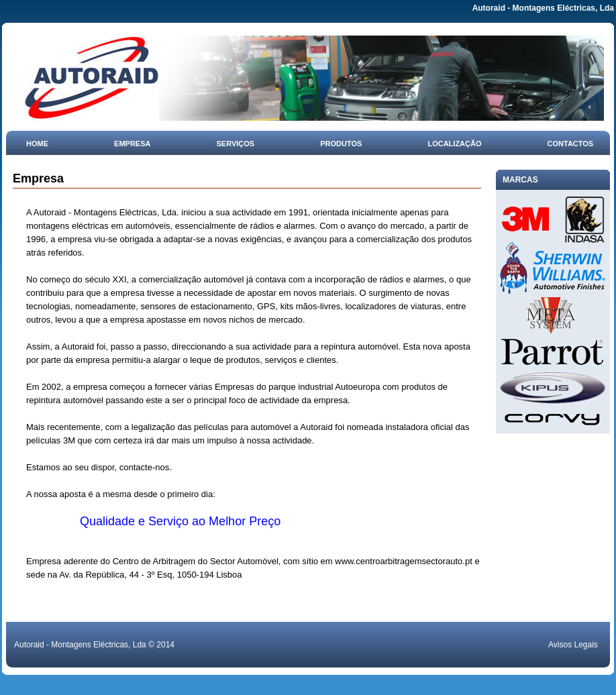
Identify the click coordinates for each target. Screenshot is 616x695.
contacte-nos (144, 467)
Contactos (571, 144)
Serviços (236, 144)
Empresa (132, 144)
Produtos (341, 144)
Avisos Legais (573, 645)
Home (37, 144)
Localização (454, 144)
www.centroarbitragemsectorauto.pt (403, 561)
